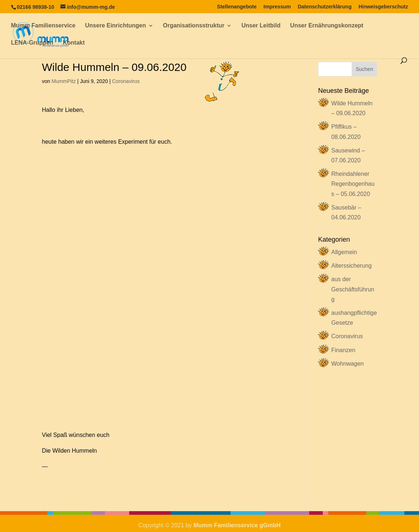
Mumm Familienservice (43, 26)
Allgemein (344, 252)
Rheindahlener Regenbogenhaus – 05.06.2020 (353, 184)
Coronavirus (126, 81)
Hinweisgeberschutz (383, 7)
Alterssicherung (351, 266)
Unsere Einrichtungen (116, 26)
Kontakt (74, 43)
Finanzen (343, 350)
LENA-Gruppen (32, 43)
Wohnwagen (347, 364)
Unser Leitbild (261, 26)
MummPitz (64, 81)
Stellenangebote (237, 7)
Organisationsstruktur (194, 26)
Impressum (277, 7)
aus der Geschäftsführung (353, 289)
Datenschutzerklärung (325, 7)
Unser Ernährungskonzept (327, 26)
